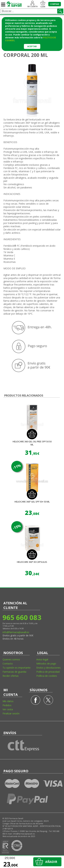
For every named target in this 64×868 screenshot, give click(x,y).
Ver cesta (8, 709)
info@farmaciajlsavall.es (16, 632)
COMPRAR (55, 4)
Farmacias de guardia (14, 672)
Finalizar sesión (11, 713)
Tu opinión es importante (17, 668)
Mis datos (8, 701)
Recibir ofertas (11, 676)
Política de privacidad (48, 672)
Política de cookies (47, 676)
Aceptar (32, 46)
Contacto (8, 664)
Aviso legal (42, 659)
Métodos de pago (46, 664)
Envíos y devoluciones (48, 668)
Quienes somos (11, 659)
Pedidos (7, 705)
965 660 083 (22, 617)
